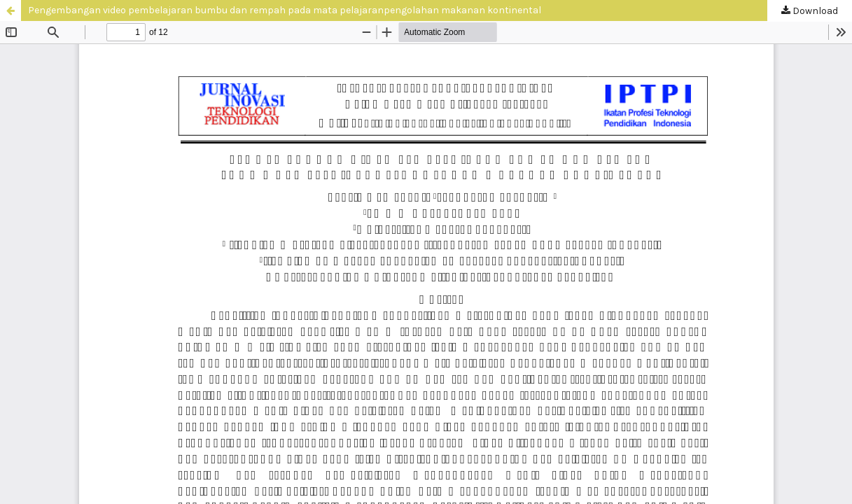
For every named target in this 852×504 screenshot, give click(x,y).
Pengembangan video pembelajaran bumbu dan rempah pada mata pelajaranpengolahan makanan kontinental (285, 10)
